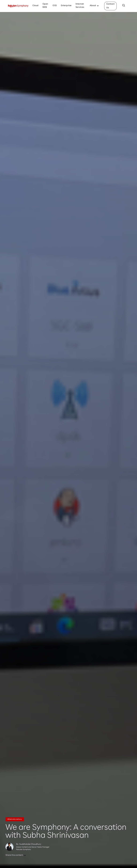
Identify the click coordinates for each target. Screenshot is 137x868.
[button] (94, 6)
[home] (18, 6)
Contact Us (111, 6)
